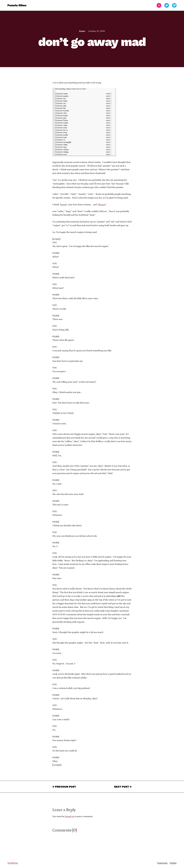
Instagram (162, 863)
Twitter (173, 863)
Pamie (82, 31)
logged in (69, 816)
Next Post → (123, 787)
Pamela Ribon (17, 5)
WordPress (13, 863)
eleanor (102, 205)
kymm (64, 205)
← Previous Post (64, 787)
